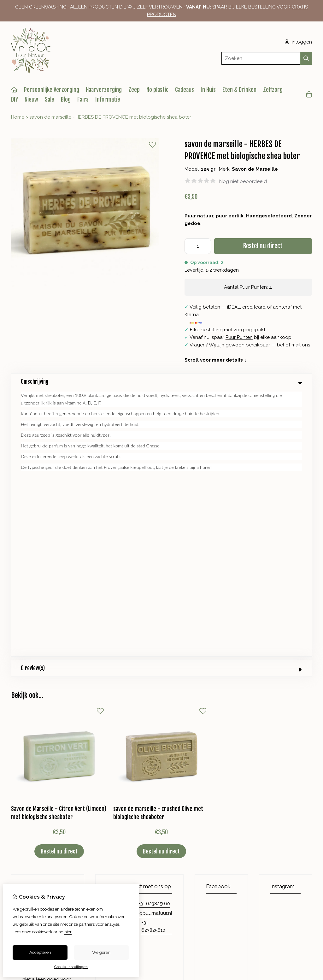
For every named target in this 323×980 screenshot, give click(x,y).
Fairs (83, 99)
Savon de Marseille (255, 169)
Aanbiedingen (118, 815)
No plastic (157, 90)
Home (18, 117)
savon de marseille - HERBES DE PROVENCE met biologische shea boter (110, 117)
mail (296, 345)
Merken (111, 794)
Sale (50, 99)
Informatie (108, 99)
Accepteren (40, 952)
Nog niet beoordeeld (243, 181)
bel (281, 345)
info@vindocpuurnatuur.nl (143, 647)
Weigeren (101, 952)
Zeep (134, 90)
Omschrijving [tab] (161, 382)
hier (68, 932)
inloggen (298, 42)
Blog (66, 99)
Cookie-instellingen (71, 967)
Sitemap (268, 815)
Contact (268, 794)
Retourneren (273, 805)
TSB (308, 878)
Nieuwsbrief (189, 826)
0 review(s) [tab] (161, 402)
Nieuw (31, 99)
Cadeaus (185, 90)
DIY (15, 99)
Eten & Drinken (239, 90)
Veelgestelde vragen (282, 826)
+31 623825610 (154, 637)
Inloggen (186, 794)
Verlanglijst (188, 815)
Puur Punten (239, 337)
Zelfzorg (273, 90)
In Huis (208, 90)
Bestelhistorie (191, 805)
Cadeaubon (116, 805)
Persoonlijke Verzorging (52, 90)
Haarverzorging (104, 90)
